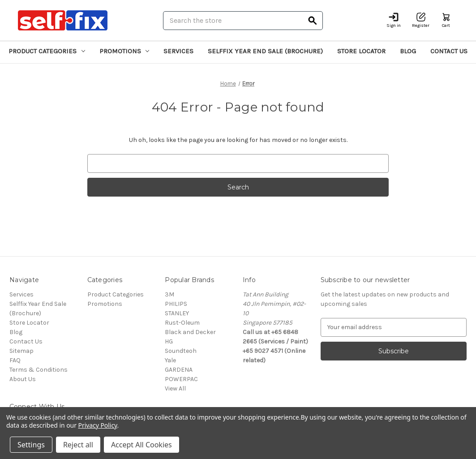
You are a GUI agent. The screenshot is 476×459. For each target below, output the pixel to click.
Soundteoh (181, 351)
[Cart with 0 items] (446, 20)
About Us (23, 379)
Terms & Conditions (39, 370)
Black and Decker (190, 332)
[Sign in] (394, 20)
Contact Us (449, 51)
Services (178, 51)
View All (175, 388)
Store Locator (361, 51)
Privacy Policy (98, 425)
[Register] (421, 20)
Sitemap (21, 351)
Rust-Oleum (182, 323)
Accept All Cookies (142, 445)
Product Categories (47, 51)
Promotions (124, 51)
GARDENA (179, 370)
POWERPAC (181, 379)
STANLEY (177, 313)
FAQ (15, 360)
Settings (31, 445)
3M (169, 294)
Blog (408, 51)
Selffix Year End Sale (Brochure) (265, 51)
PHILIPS (176, 304)
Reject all (78, 445)
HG (169, 341)
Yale (170, 360)
